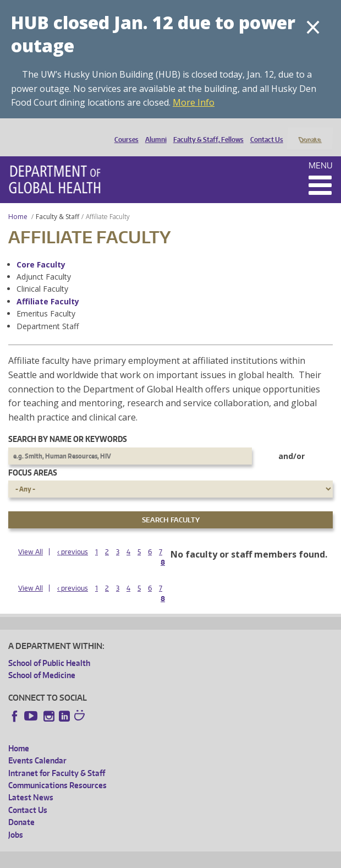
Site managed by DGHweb (264, 857)
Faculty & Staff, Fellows (206, 131)
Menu (321, 151)
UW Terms (199, 857)
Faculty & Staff (57, 202)
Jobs (16, 820)
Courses (124, 131)
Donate (309, 131)
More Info (194, 102)
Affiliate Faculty (48, 286)
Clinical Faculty (42, 274)
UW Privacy (154, 857)
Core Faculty (41, 250)
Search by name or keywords (68, 425)
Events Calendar (37, 746)
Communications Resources (57, 770)
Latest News (31, 783)
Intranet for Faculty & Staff (57, 758)
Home (18, 202)
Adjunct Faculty (44, 262)
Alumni (153, 131)
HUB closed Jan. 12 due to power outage (153, 34)
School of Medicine (42, 661)
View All (31, 537)
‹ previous (73, 537)
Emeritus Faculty (46, 299)
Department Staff (48, 311)
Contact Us (264, 131)
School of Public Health (49, 649)
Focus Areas (33, 458)
